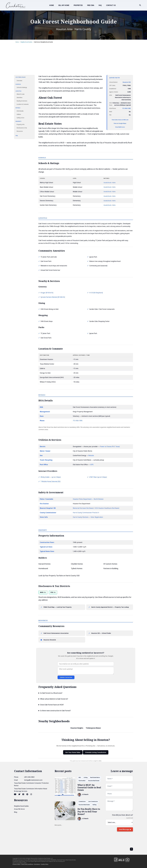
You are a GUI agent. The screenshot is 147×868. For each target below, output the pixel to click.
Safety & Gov (20, 118)
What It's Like (21, 94)
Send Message (124, 829)
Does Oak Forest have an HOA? (52, 705)
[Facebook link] (23, 794)
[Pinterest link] (27, 794)
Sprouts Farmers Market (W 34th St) (53, 297)
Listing (86, 777)
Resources (20, 131)
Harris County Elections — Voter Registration (88, 517)
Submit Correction (66, 677)
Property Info (21, 124)
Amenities (20, 97)
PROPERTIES (78, 5)
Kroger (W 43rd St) (47, 293)
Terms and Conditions (27, 864)
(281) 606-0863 (29, 777)
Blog (16, 812)
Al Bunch (85, 794)
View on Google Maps (120, 123)
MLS (80, 777)
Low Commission (93, 801)
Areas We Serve (19, 809)
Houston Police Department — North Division (88, 499)
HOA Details (20, 111)
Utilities (19, 114)
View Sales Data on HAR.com (120, 120)
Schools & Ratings (22, 87)
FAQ (100, 5)
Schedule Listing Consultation (96, 752)
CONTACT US (111, 5)
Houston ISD (127, 82)
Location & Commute (23, 104)
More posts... (58, 825)
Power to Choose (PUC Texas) (110, 446)
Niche (114, 183)
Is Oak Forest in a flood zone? (51, 693)
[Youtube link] (15, 794)
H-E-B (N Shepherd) (96, 293)
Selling (94, 805)
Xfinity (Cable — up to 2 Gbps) (51, 477)
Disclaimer (37, 864)
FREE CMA (91, 5)
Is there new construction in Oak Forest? (55, 711)
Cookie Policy (45, 864)
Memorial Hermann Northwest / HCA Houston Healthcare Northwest (96, 508)
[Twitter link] (19, 794)
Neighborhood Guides (21, 806)
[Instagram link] (31, 794)
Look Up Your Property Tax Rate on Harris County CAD (59, 576)
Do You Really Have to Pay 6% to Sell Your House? (89, 812)
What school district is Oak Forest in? (54, 699)
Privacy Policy (16, 864)
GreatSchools (108, 183)
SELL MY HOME (64, 5)
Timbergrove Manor (93, 728)
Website (91, 455)
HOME (52, 5)
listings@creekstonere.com (33, 780)
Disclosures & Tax (22, 128)
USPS (92, 465)
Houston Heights (77, 728)
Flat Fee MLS (82, 781)
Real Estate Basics (95, 777)
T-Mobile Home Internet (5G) (50, 481)
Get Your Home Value (73, 752)
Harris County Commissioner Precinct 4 (86, 513)
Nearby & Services (22, 101)
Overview (19, 81)
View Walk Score (120, 127)
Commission (82, 801)
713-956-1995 (126, 108)
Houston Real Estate (94, 781)
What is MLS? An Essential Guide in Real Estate (89, 788)
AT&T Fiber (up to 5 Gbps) (98, 477)
